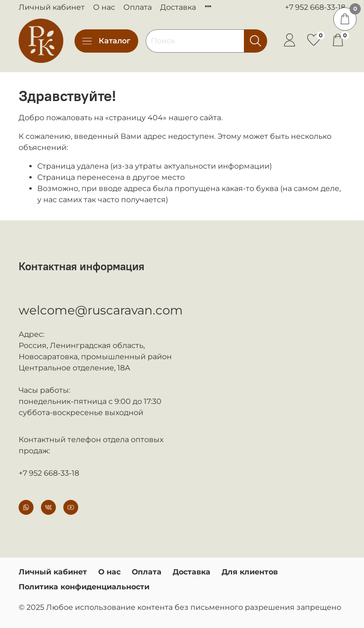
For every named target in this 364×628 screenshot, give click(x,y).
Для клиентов (250, 572)
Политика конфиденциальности (84, 587)
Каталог (106, 41)
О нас (104, 7)
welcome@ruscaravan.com (101, 310)
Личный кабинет (52, 7)
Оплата (138, 7)
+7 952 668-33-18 (315, 7)
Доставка (178, 7)
